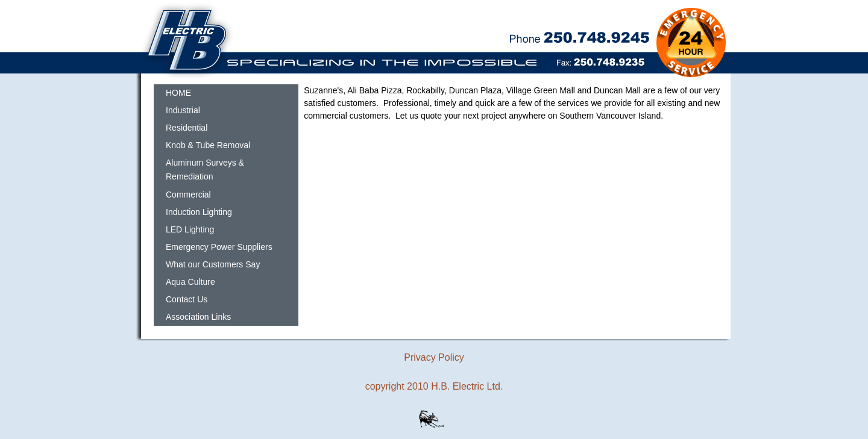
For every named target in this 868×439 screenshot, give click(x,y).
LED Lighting (190, 229)
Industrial (183, 110)
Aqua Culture (190, 282)
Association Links (198, 317)
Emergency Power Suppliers (219, 247)
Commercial (188, 195)
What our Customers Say (213, 264)
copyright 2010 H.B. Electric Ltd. (434, 386)
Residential (187, 128)
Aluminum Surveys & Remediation (205, 170)
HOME (178, 93)
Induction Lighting (199, 212)
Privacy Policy (434, 357)
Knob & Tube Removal (208, 145)
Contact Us (187, 299)
